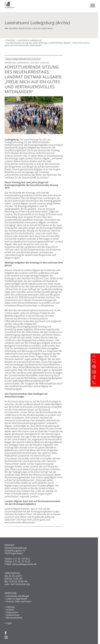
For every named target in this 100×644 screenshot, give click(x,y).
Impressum (12, 612)
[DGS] (96, 378)
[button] (93, 4)
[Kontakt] (96, 383)
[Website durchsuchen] (96, 362)
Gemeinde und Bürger (18, 596)
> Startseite (10, 40)
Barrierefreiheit (14, 618)
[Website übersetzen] (96, 367)
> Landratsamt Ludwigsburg (29, 40)
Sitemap (11, 607)
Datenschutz (13, 615)
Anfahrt (10, 610)
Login (9, 623)
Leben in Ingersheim (17, 599)
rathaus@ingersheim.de (24, 564)
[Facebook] (6, 633)
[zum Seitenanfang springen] (96, 356)
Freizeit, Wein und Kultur (19, 601)
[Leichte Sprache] (96, 373)
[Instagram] (6, 637)
